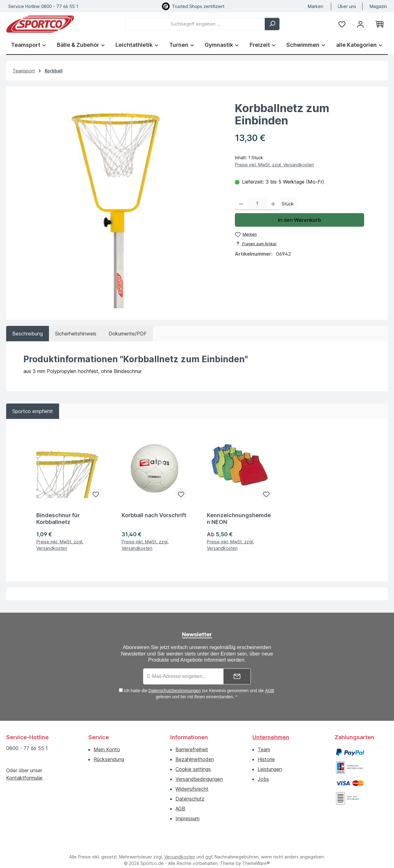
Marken (316, 6)
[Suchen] (272, 24)
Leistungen (270, 761)
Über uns (347, 6)
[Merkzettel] (342, 24)
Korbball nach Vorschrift (154, 507)
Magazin (378, 6)
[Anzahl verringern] (241, 204)
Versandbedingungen (199, 771)
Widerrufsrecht (192, 781)
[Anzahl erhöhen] (273, 204)
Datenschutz (190, 791)
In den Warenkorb (300, 220)
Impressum (187, 811)
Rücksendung (109, 752)
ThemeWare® (256, 856)
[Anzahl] (257, 204)
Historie (266, 752)
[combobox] (195, 24)
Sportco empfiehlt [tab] (33, 411)
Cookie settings (193, 761)
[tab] (28, 334)
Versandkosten (180, 849)
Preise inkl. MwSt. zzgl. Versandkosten (274, 165)
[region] (118, 201)
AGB (270, 683)
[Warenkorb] (380, 24)
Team (264, 742)
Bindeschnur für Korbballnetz (58, 511)
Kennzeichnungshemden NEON (239, 511)
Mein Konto (107, 742)
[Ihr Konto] (360, 24)
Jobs (263, 771)
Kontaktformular (24, 770)
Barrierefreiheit (192, 742)
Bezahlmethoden (195, 752)
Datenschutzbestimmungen (175, 683)
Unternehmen (271, 730)
